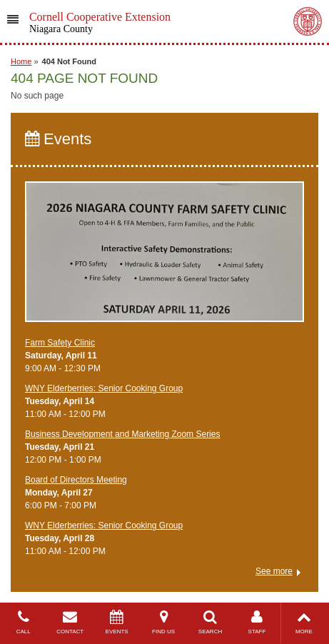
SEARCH (210, 622)
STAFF (257, 622)
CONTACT (70, 622)
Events (58, 139)
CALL (23, 622)
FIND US (163, 622)
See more (274, 571)
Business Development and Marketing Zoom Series (122, 434)
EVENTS (117, 622)
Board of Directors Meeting (76, 480)
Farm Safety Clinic (60, 343)
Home (21, 61)
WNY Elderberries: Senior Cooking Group (104, 388)
